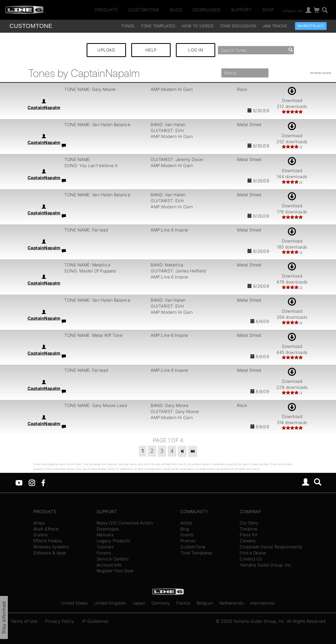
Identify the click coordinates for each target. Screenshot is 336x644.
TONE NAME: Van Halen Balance (97, 125)
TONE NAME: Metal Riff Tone (93, 335)
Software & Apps (50, 553)
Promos (188, 541)
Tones (128, 26)
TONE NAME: (78, 159)
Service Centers (113, 559)
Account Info (109, 565)
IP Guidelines (95, 621)
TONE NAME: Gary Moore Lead (96, 405)
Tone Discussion (238, 26)
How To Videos (198, 26)
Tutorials (105, 547)
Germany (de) (293, 11)
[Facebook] (43, 482)
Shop (268, 10)
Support (241, 10)
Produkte (106, 10)
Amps (39, 523)
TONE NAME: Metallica (87, 265)
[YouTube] (19, 482)
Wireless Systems (51, 547)
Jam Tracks (275, 26)
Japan (139, 603)
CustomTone (144, 10)
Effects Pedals (48, 541)
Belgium (205, 603)
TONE (31, 26)
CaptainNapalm (44, 107)
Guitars (41, 535)
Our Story (249, 523)
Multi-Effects (46, 529)
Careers (248, 541)
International (263, 603)
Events (187, 535)
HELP (151, 50)
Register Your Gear (115, 571)
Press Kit (248, 535)
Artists (187, 523)
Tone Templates (158, 26)
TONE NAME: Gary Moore (90, 89)
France (183, 603)
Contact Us (251, 559)
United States (75, 603)
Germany (161, 603)
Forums (104, 553)
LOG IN (196, 50)
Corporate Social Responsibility (271, 547)
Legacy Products (114, 541)
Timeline (248, 529)
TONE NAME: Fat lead (86, 230)
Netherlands (232, 603)
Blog (176, 10)
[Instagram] (32, 482)
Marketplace (311, 26)
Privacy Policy (60, 621)
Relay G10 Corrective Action (125, 523)
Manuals (105, 535)
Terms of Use (24, 621)
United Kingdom (110, 603)
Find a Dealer (253, 553)
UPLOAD (106, 50)
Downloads (207, 10)
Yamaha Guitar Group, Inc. (266, 565)
